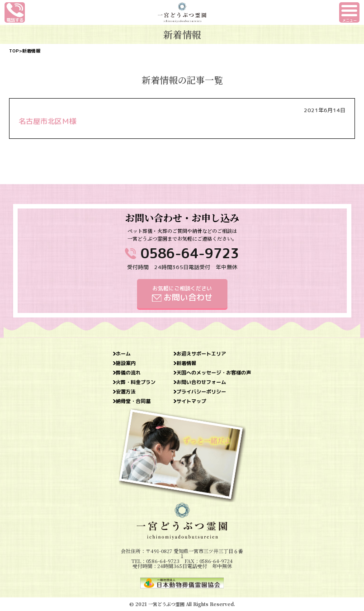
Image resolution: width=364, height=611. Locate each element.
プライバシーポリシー (201, 392)
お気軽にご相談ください (182, 294)
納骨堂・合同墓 (133, 401)
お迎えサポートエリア (201, 354)
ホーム (123, 354)
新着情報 (186, 363)
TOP (14, 51)
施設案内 (126, 363)
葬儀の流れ (128, 373)
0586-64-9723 (190, 253)
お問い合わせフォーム (201, 382)
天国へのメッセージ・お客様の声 (214, 373)
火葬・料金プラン (136, 382)
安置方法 (126, 392)
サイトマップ (191, 401)
